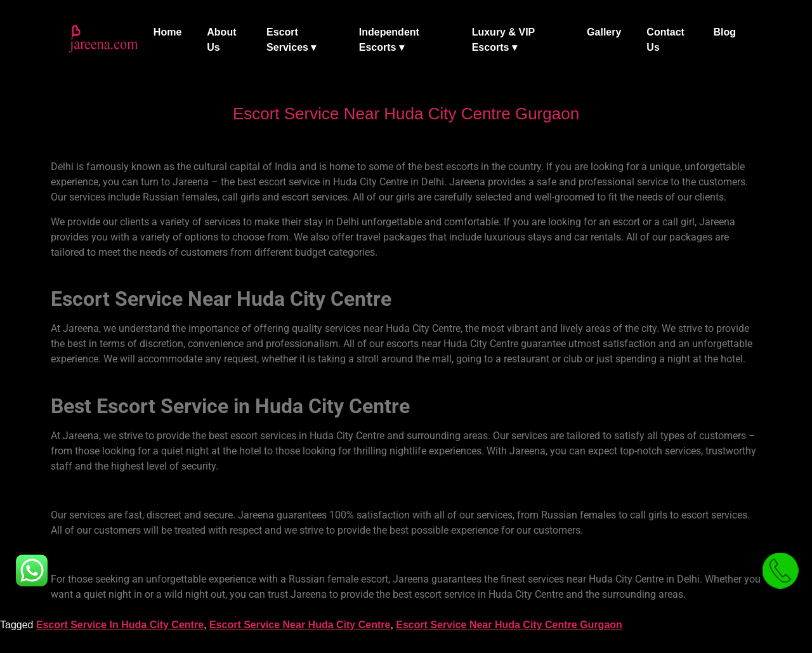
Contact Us (665, 40)
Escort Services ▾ (291, 40)
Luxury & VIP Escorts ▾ (503, 40)
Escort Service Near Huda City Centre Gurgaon (509, 625)
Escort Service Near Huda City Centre (300, 625)
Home (167, 32)
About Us (221, 40)
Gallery (604, 32)
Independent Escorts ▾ (389, 40)
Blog (724, 32)
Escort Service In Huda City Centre (120, 625)
